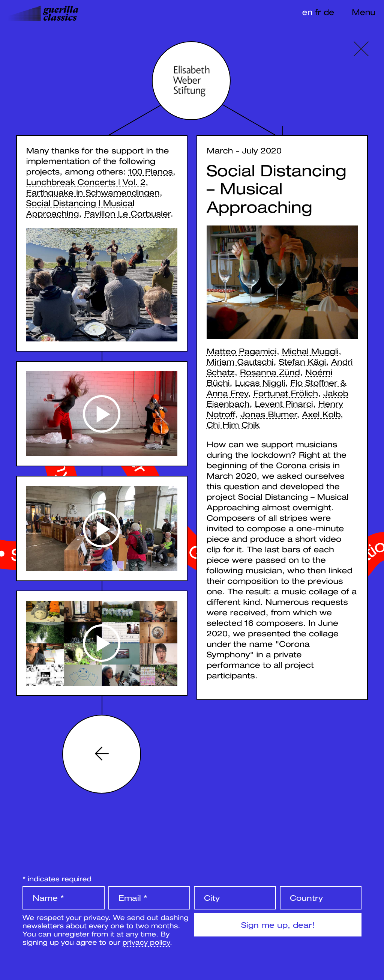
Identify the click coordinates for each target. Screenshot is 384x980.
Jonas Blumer (268, 414)
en (307, 12)
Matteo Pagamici (242, 351)
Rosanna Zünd (270, 372)
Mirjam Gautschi (240, 362)
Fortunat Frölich (286, 393)
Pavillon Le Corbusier (127, 213)
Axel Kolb (321, 414)
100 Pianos (150, 171)
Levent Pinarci (284, 404)
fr (318, 12)
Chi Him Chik (233, 425)
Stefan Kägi (303, 362)
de (329, 12)
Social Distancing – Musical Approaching (277, 189)
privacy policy (146, 942)
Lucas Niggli (260, 383)
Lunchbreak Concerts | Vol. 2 (86, 182)
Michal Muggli (310, 351)
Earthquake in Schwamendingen (93, 192)
